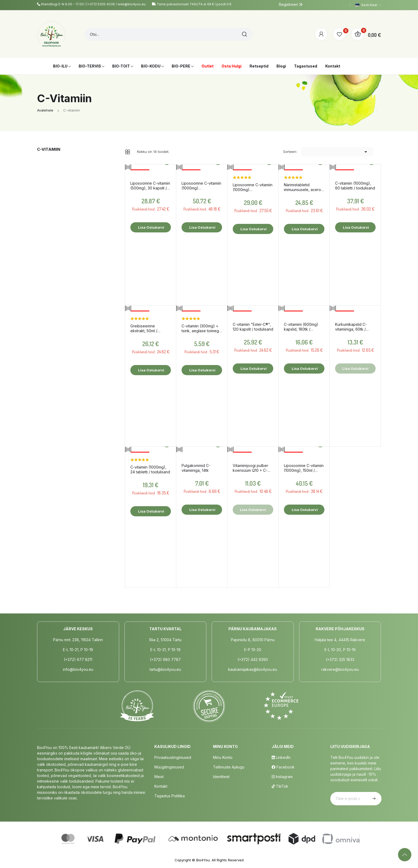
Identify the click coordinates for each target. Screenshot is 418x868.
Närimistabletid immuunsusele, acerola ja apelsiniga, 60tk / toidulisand (304, 187)
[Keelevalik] (368, 5)
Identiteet (221, 777)
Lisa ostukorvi (151, 227)
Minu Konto (223, 757)
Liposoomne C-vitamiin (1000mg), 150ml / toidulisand (304, 468)
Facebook (283, 767)
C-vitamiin (49, 149)
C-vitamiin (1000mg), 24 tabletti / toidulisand (150, 469)
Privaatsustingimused (173, 757)
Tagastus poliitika (170, 796)
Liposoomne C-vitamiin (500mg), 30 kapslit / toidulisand (150, 186)
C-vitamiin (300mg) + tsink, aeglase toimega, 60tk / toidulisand (202, 328)
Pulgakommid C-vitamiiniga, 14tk (196, 468)
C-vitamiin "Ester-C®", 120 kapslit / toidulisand (253, 327)
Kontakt (161, 786)
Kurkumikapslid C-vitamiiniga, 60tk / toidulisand (351, 327)
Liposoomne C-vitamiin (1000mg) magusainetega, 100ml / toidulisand (253, 187)
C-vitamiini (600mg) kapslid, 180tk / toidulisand (301, 327)
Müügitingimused (169, 767)
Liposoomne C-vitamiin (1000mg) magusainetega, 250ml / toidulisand (201, 186)
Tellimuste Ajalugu (229, 767)
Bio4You (203, 860)
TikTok (280, 786)
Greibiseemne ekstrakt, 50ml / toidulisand (144, 328)
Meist (159, 777)
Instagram (282, 777)
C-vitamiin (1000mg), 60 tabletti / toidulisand (355, 186)
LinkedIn (281, 757)
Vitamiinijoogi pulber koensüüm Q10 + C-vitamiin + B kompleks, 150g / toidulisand (252, 468)
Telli (373, 799)
